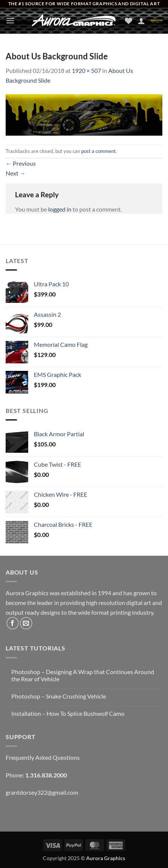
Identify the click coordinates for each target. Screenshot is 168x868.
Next (16, 173)
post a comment (98, 151)
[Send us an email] (26, 623)
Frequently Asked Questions (43, 757)
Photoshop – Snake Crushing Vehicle (59, 696)
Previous (21, 163)
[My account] (141, 21)
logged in (60, 209)
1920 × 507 (86, 70)
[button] (10, 20)
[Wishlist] (129, 21)
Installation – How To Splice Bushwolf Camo (68, 713)
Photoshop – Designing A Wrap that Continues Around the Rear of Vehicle (83, 675)
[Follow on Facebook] (13, 623)
